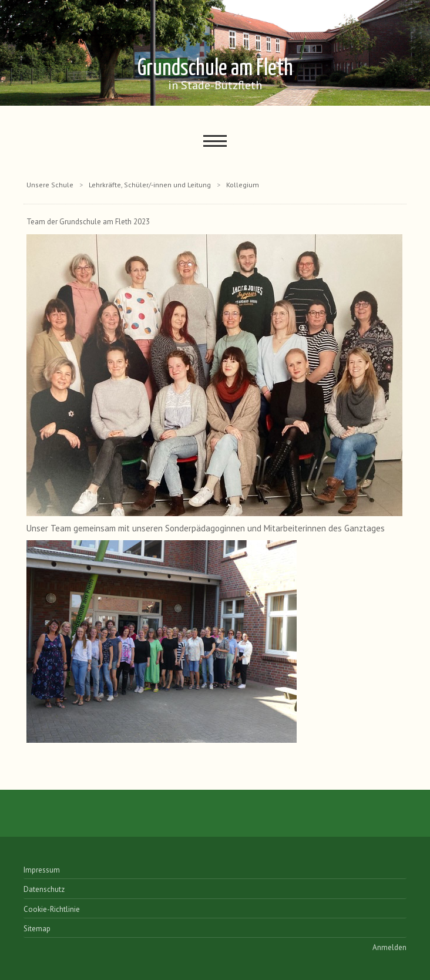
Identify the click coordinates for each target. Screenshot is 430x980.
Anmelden (389, 947)
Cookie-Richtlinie (52, 909)
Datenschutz (44, 889)
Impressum (42, 870)
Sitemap (37, 929)
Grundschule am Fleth (215, 75)
